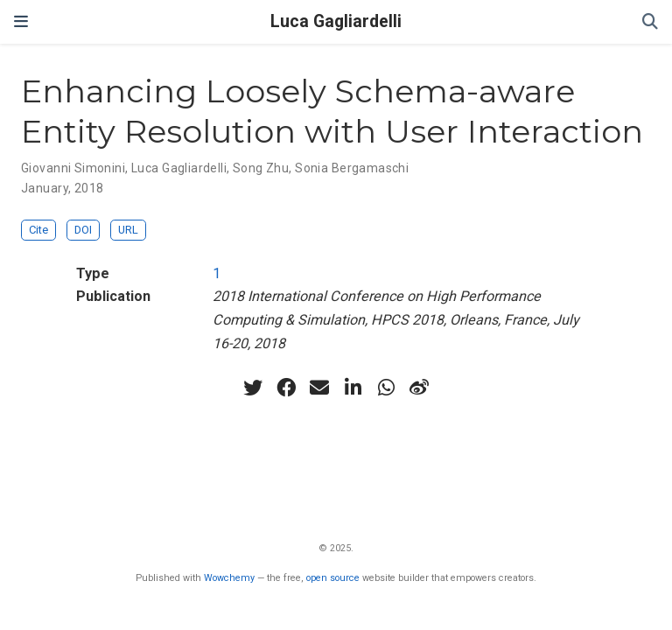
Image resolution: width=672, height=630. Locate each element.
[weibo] (419, 388)
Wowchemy (229, 578)
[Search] (650, 22)
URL (128, 230)
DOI (83, 230)
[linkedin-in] (353, 388)
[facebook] (286, 388)
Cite (38, 230)
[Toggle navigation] (21, 21)
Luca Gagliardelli (336, 21)
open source (333, 578)
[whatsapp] (386, 388)
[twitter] (253, 388)
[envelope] (319, 388)
